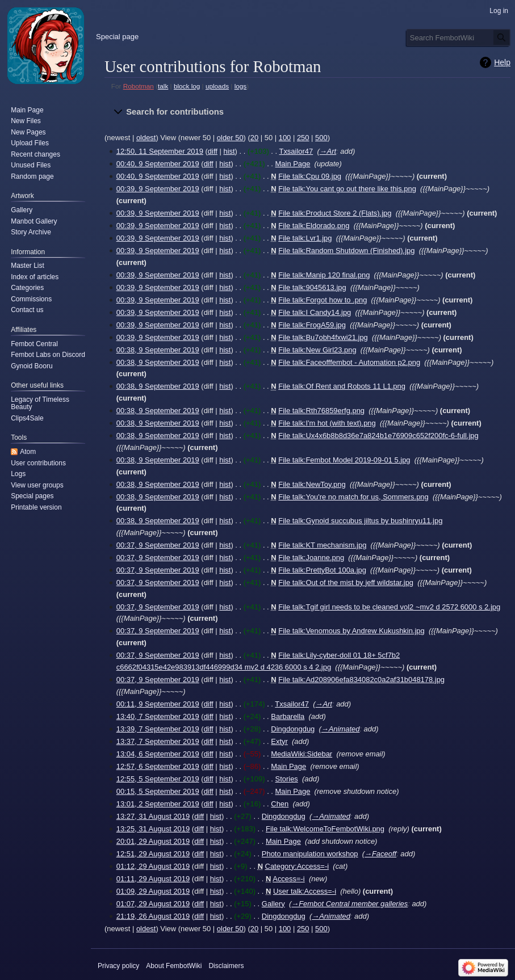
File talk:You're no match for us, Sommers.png (353, 497)
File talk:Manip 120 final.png (324, 275)
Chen (280, 804)
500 (321, 138)
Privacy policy (118, 966)
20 (254, 138)
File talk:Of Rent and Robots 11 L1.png (342, 386)
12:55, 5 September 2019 (158, 779)
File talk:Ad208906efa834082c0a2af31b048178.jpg (361, 680)
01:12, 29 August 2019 (153, 866)
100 (285, 138)
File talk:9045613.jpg (312, 287)
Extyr (279, 741)
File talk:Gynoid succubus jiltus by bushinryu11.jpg (360, 521)
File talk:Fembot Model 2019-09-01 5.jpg (344, 460)
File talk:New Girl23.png (317, 350)
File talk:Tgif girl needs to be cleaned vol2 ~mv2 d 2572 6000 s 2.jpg (389, 607)
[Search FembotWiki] (459, 37)
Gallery (273, 904)
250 (303, 138)
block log (187, 86)
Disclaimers (226, 966)
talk (163, 86)
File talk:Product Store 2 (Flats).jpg (335, 213)
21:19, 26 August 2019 (153, 916)
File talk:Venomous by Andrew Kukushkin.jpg (351, 631)
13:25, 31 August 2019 (153, 829)
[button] (307, 112)
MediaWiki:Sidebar (302, 754)
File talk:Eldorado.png (314, 226)
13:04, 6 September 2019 (158, 754)
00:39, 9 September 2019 (158, 189)
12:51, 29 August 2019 (153, 854)
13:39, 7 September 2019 (158, 729)
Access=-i (288, 879)
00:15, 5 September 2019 (158, 791)
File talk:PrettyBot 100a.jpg (322, 570)
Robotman (139, 86)
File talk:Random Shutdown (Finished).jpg (346, 251)
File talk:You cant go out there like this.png (347, 189)
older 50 (230, 138)
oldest (146, 138)
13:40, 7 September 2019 (158, 716)
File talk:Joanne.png (311, 558)
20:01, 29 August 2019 (153, 841)
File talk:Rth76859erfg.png (321, 411)
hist (229, 151)
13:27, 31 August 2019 (153, 816)
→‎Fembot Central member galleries (349, 904)
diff (213, 151)
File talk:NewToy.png (312, 484)
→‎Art (328, 151)
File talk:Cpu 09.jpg (310, 176)
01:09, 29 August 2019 (153, 891)
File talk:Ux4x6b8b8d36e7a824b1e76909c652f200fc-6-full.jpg (378, 436)
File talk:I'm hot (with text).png (327, 423)
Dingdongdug (293, 729)
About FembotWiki (174, 966)
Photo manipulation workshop (310, 854)
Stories (287, 779)
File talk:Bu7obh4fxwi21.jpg (323, 337)
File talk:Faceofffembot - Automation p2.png (349, 362)
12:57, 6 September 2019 (158, 766)
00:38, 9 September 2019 (158, 350)
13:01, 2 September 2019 (158, 804)
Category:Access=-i (297, 866)
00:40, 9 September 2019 (158, 164)
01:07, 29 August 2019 (153, 904)
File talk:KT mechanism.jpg (322, 545)
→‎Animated (341, 729)
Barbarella (288, 716)
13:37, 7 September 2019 (158, 741)
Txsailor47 (296, 151)
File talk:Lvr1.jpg (305, 238)
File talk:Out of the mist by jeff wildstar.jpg (346, 582)
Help (502, 62)
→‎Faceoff (380, 854)
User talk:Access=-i (305, 891)
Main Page (293, 164)
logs (241, 86)
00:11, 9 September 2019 (158, 704)
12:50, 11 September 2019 (160, 151)
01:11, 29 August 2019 (153, 879)
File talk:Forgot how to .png (323, 300)
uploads (217, 86)
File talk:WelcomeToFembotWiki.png (325, 829)
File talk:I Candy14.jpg (315, 312)
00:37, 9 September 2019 (158, 545)
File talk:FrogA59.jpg (312, 325)
